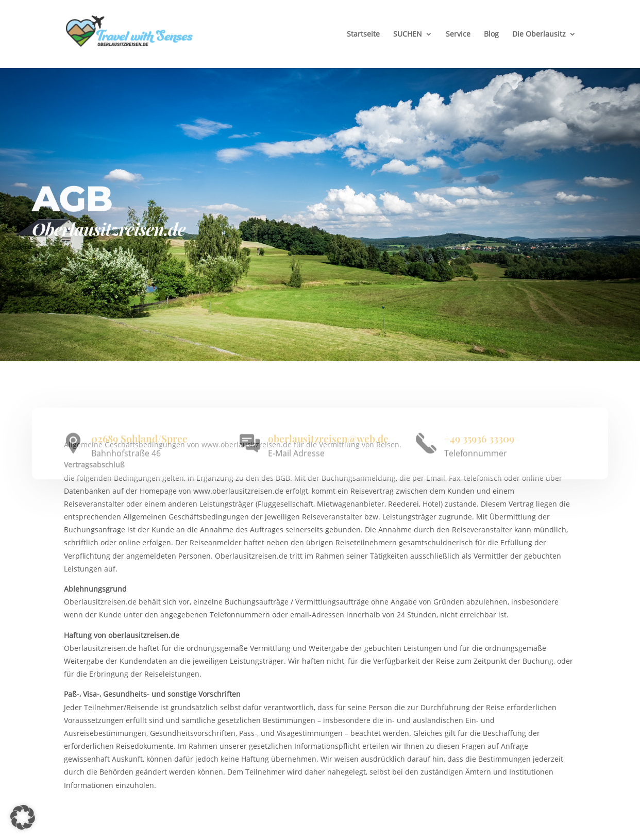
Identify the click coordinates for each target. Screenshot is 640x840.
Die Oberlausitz (539, 33)
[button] (23, 817)
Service (458, 33)
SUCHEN (408, 33)
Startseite (363, 33)
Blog (491, 33)
